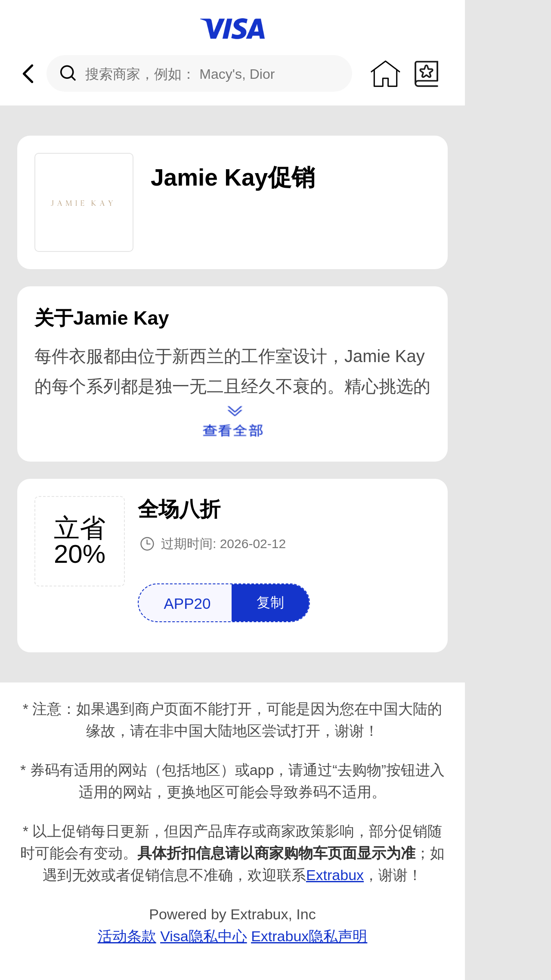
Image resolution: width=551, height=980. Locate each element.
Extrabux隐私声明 (309, 936)
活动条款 (127, 936)
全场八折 (179, 509)
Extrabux (335, 875)
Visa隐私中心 (204, 936)
